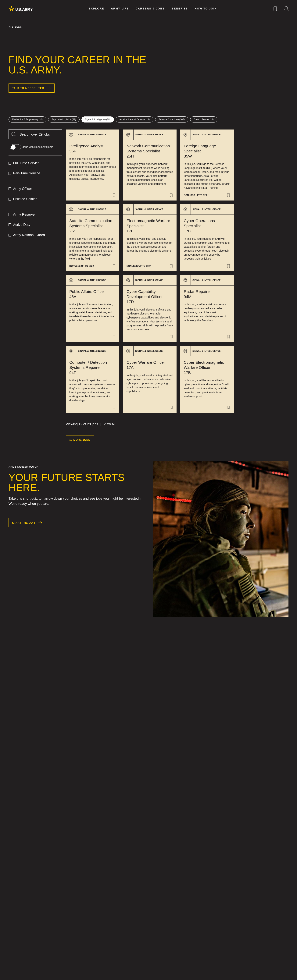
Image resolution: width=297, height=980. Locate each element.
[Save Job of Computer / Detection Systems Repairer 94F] (114, 408)
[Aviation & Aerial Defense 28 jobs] (134, 119)
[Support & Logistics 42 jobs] (64, 119)
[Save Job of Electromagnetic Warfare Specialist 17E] (171, 266)
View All (109, 424)
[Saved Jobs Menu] (275, 8)
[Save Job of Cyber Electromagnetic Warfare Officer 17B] (228, 408)
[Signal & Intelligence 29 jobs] (98, 119)
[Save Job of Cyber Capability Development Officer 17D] (171, 337)
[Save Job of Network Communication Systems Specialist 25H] (171, 195)
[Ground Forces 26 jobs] (204, 119)
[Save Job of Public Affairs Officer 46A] (114, 337)
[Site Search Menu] (286, 8)
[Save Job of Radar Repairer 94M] (228, 337)
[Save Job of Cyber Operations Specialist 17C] (228, 266)
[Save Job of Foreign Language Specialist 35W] (228, 195)
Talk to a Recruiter (32, 88)
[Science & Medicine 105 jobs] (172, 119)
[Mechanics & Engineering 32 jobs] (27, 119)
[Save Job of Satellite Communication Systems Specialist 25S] (114, 266)
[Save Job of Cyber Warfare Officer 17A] (171, 408)
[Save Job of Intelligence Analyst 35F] (114, 195)
